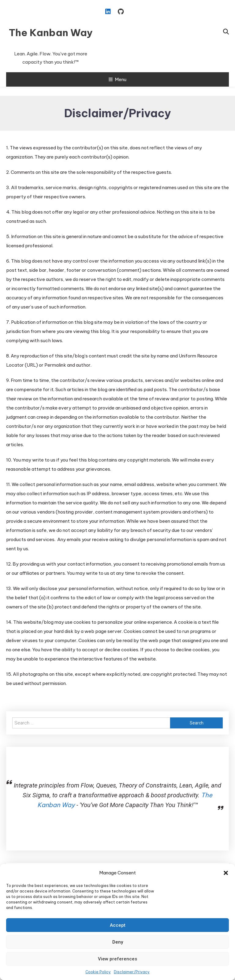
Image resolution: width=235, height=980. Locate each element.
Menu (117, 79)
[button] (226, 873)
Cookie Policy (98, 972)
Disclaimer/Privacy (132, 972)
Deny (118, 942)
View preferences (117, 959)
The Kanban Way (51, 32)
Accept (118, 925)
